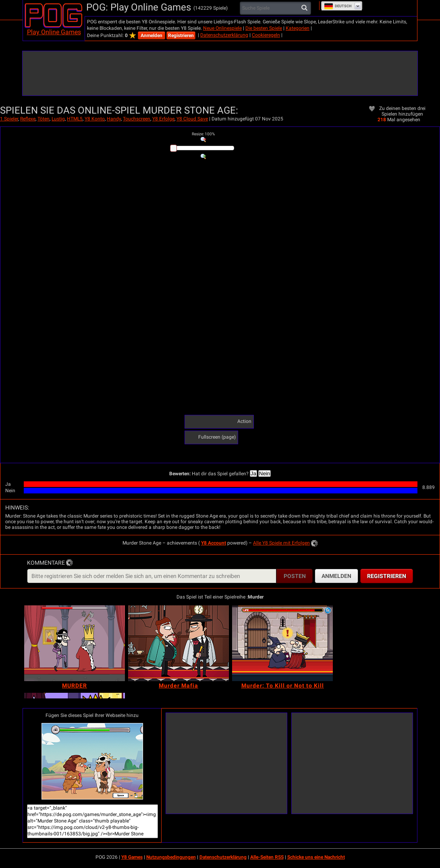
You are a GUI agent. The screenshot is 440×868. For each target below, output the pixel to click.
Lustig (58, 119)
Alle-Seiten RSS (267, 857)
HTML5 (75, 119)
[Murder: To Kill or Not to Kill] (282, 643)
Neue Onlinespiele (222, 28)
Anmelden (152, 35)
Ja (253, 473)
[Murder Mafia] (178, 643)
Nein (265, 473)
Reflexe (28, 119)
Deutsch (338, 6)
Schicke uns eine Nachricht (316, 857)
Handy (114, 119)
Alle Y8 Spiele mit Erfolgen (281, 543)
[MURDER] (75, 643)
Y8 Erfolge (163, 119)
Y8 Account (214, 543)
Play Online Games (54, 32)
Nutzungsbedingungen (171, 857)
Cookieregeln (266, 35)
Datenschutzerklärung (224, 35)
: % (203, 134)
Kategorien (298, 28)
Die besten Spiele (264, 28)
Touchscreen (137, 119)
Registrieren (181, 35)
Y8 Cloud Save (192, 119)
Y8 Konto (95, 119)
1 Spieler (9, 119)
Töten (44, 119)
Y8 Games (132, 857)
